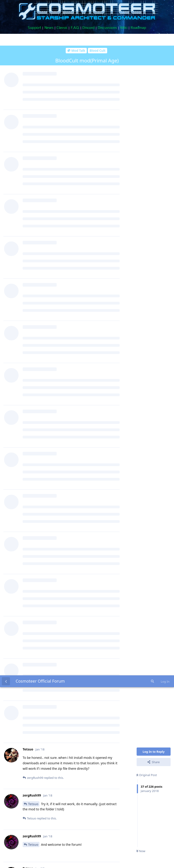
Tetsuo (33, 129)
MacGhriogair (39, 508)
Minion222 (36, 436)
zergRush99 (37, 202)
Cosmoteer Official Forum (40, 6)
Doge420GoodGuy (42, 625)
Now (141, 176)
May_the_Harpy (40, 587)
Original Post (147, 100)
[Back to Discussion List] (6, 6)
